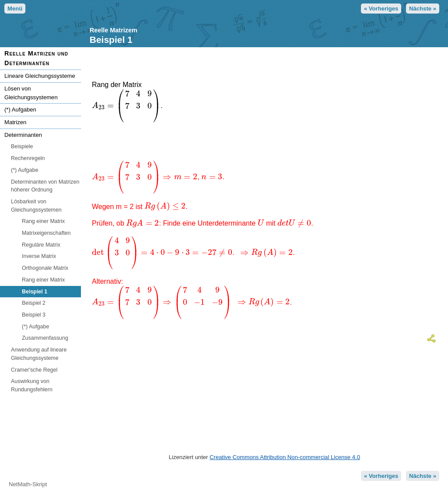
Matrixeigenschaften (46, 233)
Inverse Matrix (39, 256)
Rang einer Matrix (43, 221)
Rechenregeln (28, 158)
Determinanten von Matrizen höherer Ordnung (45, 186)
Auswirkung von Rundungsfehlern (32, 385)
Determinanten (23, 135)
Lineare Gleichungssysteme (40, 76)
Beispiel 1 (35, 292)
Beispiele (22, 146)
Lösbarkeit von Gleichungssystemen (36, 206)
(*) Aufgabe (24, 170)
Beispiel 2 (34, 303)
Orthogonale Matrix (45, 268)
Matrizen (15, 122)
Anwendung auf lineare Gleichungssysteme (39, 354)
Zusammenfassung (45, 338)
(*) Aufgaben (20, 110)
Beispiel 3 (34, 315)
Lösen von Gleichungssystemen (31, 93)
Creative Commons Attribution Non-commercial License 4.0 (285, 457)
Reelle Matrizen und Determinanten (36, 58)
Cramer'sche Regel (34, 370)
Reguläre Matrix (41, 245)
